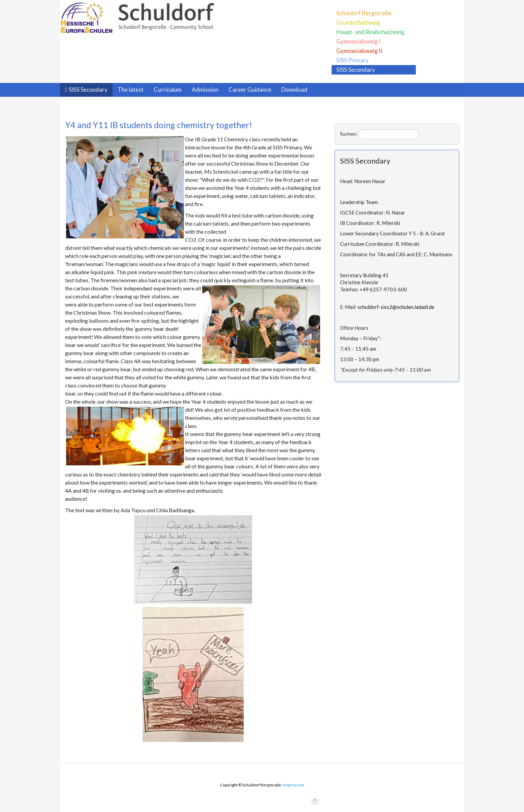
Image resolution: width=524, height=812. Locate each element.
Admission (205, 90)
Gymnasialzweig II (359, 51)
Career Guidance (250, 90)
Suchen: (349, 134)
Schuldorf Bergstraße (364, 13)
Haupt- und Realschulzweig (370, 32)
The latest (131, 90)
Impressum (294, 785)
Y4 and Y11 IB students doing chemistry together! (159, 125)
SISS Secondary (356, 70)
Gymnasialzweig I (358, 41)
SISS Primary (352, 60)
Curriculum (168, 90)
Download (294, 90)
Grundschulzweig (358, 22)
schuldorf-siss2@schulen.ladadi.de (396, 307)
